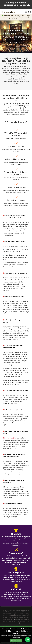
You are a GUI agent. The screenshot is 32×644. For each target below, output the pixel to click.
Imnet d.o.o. (17, 619)
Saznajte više (16, 637)
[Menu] (28, 12)
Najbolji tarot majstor (9, 438)
